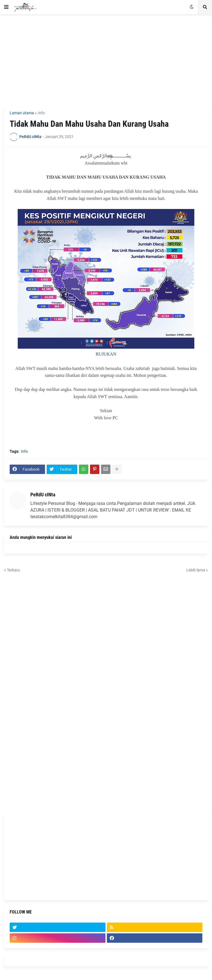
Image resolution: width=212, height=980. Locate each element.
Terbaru (14, 570)
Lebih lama (196, 570)
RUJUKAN (106, 354)
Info (41, 113)
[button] (6, 7)
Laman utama (22, 113)
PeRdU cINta (43, 495)
